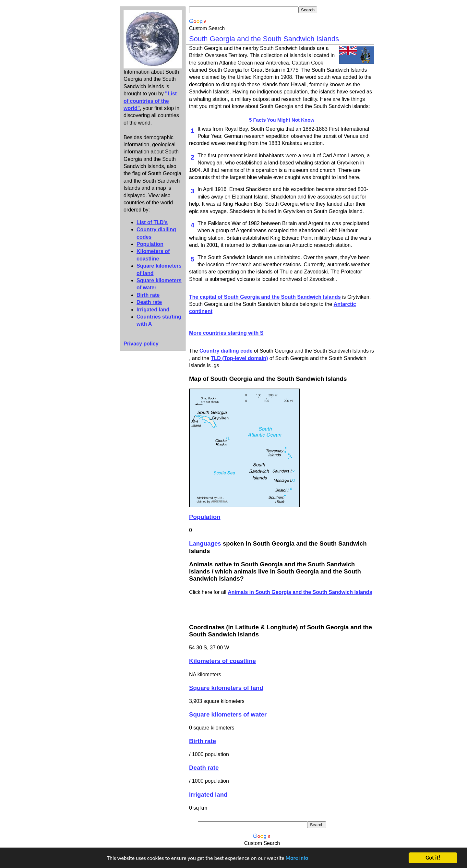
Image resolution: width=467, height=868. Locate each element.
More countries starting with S (226, 333)
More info (297, 859)
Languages (205, 543)
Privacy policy (141, 344)
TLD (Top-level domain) (239, 358)
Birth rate (148, 295)
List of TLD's (152, 222)
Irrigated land (153, 310)
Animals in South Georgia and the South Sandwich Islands (300, 592)
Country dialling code (226, 351)
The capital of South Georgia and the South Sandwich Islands (265, 297)
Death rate (149, 302)
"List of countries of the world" (150, 101)
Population (150, 244)
